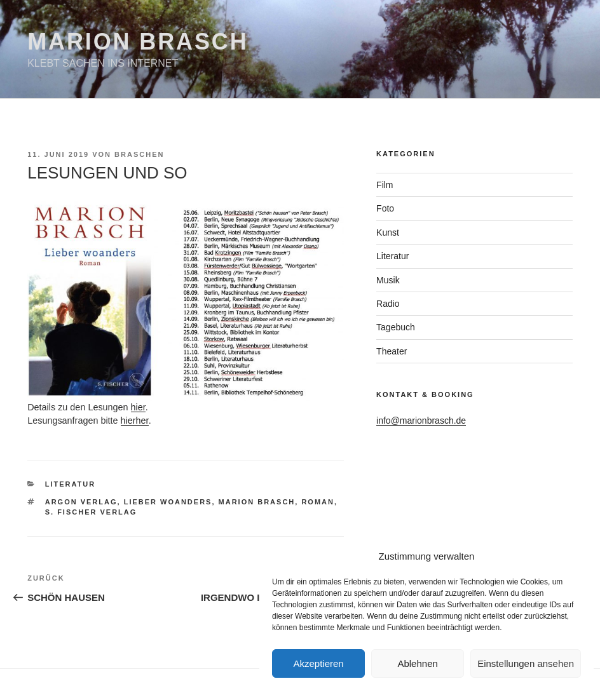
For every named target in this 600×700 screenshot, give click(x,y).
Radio (388, 304)
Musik (388, 280)
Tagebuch (396, 327)
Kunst (388, 232)
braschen (139, 154)
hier (138, 407)
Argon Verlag (81, 502)
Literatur (71, 484)
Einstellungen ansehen (526, 663)
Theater (392, 351)
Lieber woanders (168, 502)
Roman (318, 502)
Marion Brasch (138, 42)
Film (385, 185)
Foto (385, 208)
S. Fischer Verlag (91, 512)
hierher (135, 421)
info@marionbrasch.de (421, 421)
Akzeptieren (318, 663)
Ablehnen (417, 663)
